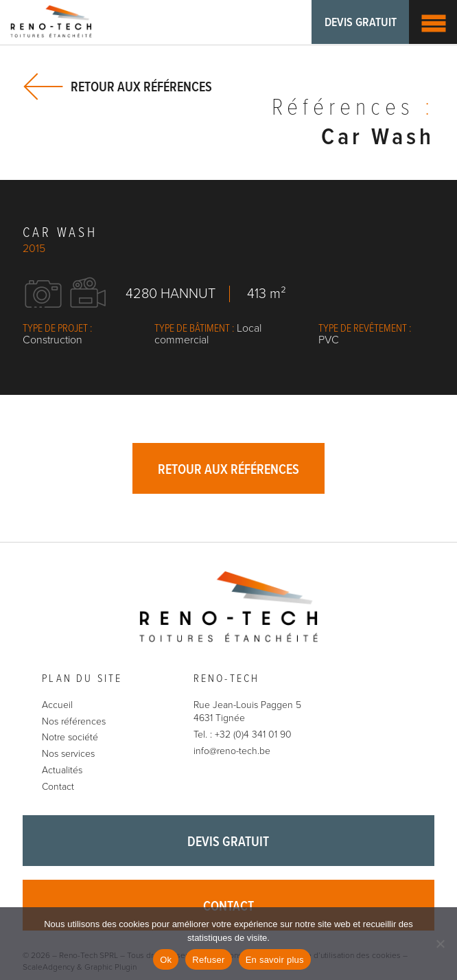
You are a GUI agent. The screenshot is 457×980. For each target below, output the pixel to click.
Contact (58, 787)
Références (353, 109)
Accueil (57, 705)
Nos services (68, 754)
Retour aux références (141, 87)
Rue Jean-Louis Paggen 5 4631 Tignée (247, 712)
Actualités (62, 770)
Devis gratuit (360, 23)
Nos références (74, 721)
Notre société (70, 738)
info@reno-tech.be (232, 751)
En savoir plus (275, 960)
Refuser (208, 960)
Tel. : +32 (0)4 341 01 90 (243, 734)
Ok (166, 960)
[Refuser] (440, 944)
